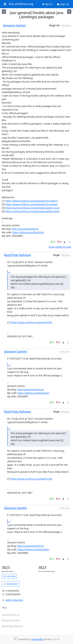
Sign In (47, 4)
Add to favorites (12, 600)
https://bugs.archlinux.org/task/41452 (31, 322)
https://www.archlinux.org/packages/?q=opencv (31, 201)
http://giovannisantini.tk (25, 229)
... (9, 272)
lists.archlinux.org (21, 4)
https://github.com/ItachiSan (28, 232)
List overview (9, 576)
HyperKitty (37, 639)
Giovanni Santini (14, 25)
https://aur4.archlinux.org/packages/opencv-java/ (32, 208)
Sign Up (63, 4)
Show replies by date (60, 247)
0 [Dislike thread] (59, 242)
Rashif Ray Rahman (18, 255)
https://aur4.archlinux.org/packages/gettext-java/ (32, 211)
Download (11, 584)
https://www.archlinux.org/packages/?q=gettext (31, 204)
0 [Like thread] (53, 242)
